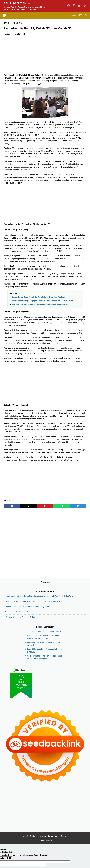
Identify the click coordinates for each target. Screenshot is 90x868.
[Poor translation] (9, 863)
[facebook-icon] (69, 6)
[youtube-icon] (80, 6)
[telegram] (78, 507)
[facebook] (12, 507)
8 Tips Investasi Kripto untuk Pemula (18, 616)
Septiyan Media (17, 3)
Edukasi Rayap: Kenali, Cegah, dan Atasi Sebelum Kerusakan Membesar (39, 297)
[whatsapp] (62, 507)
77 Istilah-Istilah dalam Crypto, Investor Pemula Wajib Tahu (27, 611)
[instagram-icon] (74, 6)
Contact (33, 840)
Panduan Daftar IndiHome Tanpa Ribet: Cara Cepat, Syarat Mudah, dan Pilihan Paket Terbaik (39, 600)
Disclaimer (42, 840)
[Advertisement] (45, 55)
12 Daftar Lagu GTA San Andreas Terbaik (44, 635)
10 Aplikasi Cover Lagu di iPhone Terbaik (20, 621)
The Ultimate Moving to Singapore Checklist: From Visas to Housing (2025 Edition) (43, 301)
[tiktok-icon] (85, 6)
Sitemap (64, 840)
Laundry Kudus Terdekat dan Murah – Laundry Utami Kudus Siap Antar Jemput (34, 605)
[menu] (6, 15)
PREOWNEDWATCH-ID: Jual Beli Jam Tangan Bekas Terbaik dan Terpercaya (40, 305)
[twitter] (28, 507)
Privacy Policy (53, 840)
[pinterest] (45, 507)
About (26, 840)
